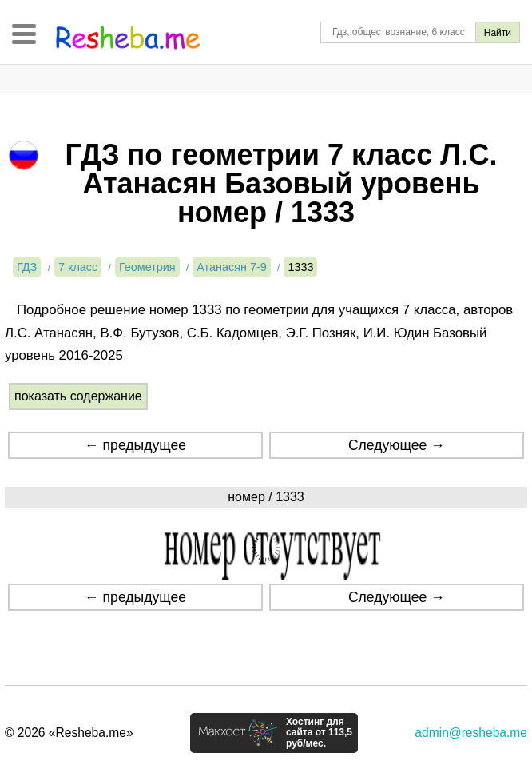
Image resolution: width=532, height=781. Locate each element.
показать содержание (78, 396)
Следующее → (397, 445)
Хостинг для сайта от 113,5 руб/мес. (319, 733)
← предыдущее (135, 445)
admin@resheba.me (471, 733)
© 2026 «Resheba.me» (69, 733)
